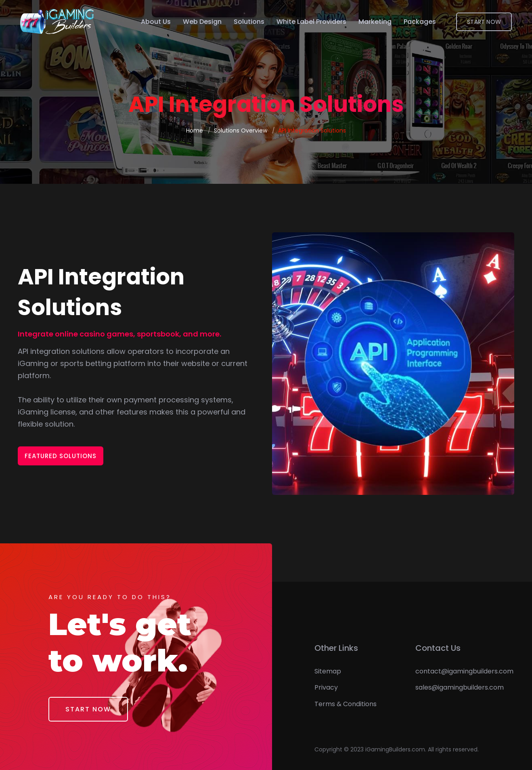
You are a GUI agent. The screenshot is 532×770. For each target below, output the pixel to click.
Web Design (202, 22)
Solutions (249, 22)
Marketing (375, 22)
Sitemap (328, 671)
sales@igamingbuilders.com (460, 687)
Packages (420, 22)
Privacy (326, 687)
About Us (156, 22)
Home (195, 130)
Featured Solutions (61, 456)
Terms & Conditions (346, 704)
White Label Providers (311, 22)
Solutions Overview (241, 130)
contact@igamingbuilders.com (464, 671)
